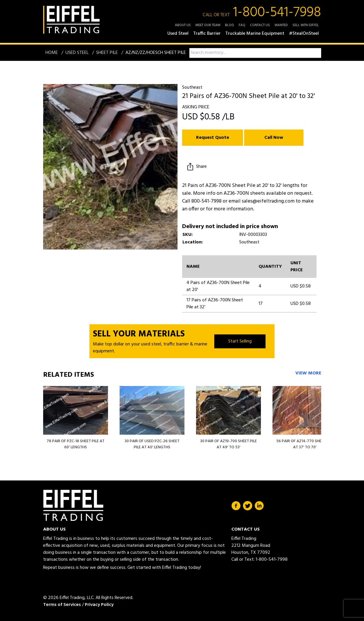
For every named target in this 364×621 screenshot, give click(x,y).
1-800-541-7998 (262, 13)
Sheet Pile (108, 53)
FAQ (242, 25)
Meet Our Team (208, 25)
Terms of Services (62, 605)
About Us (183, 25)
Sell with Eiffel (306, 25)
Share (196, 167)
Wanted (281, 25)
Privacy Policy (99, 605)
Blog (229, 25)
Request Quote (213, 138)
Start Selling (240, 341)
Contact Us (260, 25)
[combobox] (255, 53)
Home (52, 53)
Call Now (274, 138)
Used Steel (78, 53)
